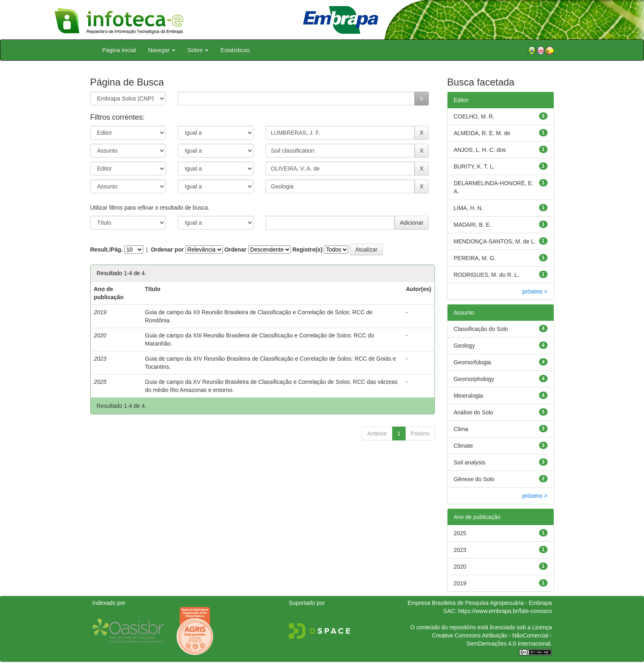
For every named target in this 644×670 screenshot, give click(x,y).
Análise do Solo (473, 412)
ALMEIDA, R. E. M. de (482, 133)
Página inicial (119, 50)
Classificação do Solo (481, 329)
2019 (460, 583)
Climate (463, 446)
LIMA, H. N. (468, 208)
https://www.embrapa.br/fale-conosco (505, 611)
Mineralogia (468, 396)
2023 (460, 550)
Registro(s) (308, 250)
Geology (464, 346)
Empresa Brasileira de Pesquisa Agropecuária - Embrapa (480, 603)
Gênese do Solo (474, 479)
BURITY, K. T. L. (474, 166)
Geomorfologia (472, 362)
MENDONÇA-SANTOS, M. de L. (495, 241)
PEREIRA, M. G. (475, 258)
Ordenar (235, 250)
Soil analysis (469, 462)
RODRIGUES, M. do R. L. (486, 275)
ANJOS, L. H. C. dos (480, 150)
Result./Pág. (107, 250)
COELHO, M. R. (474, 116)
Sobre (198, 50)
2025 (460, 533)
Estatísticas (235, 50)
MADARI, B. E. (473, 225)
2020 (460, 567)
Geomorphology (474, 379)
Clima (461, 429)
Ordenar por (167, 250)
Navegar (162, 50)
